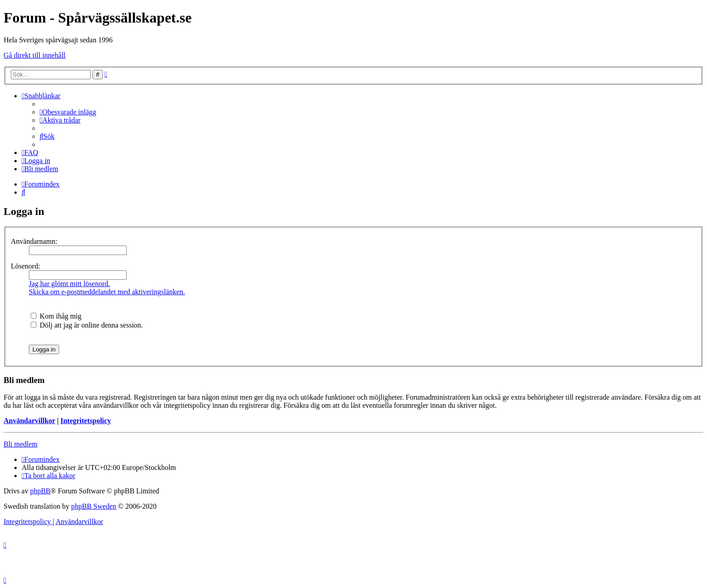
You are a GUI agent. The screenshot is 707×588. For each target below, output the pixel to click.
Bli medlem (21, 444)
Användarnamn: (34, 241)
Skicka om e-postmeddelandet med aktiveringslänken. (107, 292)
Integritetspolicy (86, 421)
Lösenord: (25, 266)
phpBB (40, 491)
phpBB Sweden (94, 506)
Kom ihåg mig (56, 316)
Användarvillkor (29, 421)
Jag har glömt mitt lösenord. (69, 284)
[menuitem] (68, 112)
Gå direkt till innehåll (34, 55)
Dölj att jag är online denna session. (87, 325)
